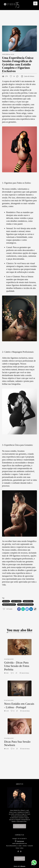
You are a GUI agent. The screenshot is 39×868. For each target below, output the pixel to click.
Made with (19, 866)
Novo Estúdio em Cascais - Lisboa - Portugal (19, 705)
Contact (19, 859)
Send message (20, 841)
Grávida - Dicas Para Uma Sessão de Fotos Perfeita (17, 666)
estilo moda (6, 601)
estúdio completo (16, 601)
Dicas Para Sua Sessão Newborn (17, 743)
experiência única (28, 601)
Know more (20, 826)
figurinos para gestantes (9, 605)
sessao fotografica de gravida (25, 605)
